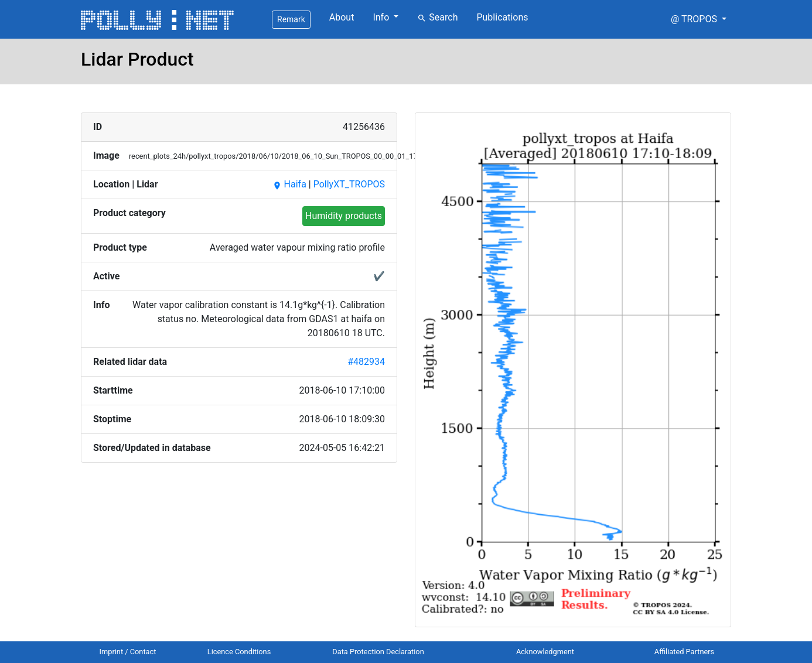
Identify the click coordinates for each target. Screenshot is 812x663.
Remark (291, 19)
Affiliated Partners (684, 652)
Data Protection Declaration (378, 652)
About (342, 17)
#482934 (366, 362)
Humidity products (344, 216)
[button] (699, 19)
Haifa (289, 184)
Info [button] (382, 17)
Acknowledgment (545, 652)
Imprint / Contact (128, 652)
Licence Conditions (239, 652)
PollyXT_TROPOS (349, 184)
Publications (502, 17)
